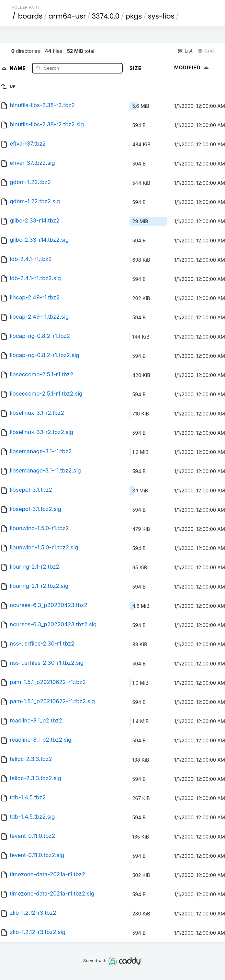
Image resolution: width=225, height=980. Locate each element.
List (185, 51)
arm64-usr (67, 16)
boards (30, 16)
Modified (192, 67)
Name (18, 68)
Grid (205, 51)
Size (136, 68)
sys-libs (161, 16)
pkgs (134, 16)
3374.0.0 (106, 16)
